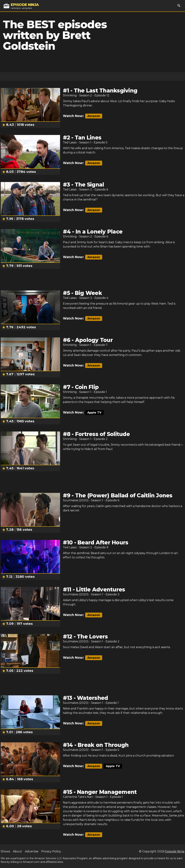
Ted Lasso (70, 142)
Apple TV (94, 413)
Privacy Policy (51, 851)
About (17, 851)
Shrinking (70, 95)
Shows (5, 851)
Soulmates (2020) (76, 500)
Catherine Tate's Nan (78, 797)
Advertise (32, 851)
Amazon (94, 116)
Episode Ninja (175, 851)
